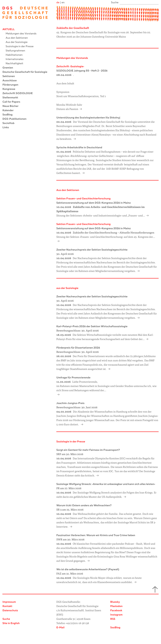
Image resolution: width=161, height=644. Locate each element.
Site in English (11, 623)
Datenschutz (10, 611)
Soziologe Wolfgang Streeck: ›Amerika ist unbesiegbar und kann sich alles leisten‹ (106, 484)
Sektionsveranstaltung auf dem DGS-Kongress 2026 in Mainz (94, 203)
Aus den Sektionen (18, 38)
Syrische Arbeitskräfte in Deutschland (79, 148)
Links (7, 128)
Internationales (16, 59)
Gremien (9, 68)
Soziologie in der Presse (21, 46)
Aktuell (10, 29)
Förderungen (12, 85)
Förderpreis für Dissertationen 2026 (78, 348)
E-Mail (60, 628)
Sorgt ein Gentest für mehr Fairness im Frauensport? (88, 450)
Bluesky (115, 602)
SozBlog (9, 115)
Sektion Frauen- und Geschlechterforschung (83, 199)
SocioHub (10, 123)
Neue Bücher (12, 106)
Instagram (116, 615)
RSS (113, 619)
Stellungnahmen (17, 51)
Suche (6, 619)
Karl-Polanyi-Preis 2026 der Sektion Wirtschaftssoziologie (92, 327)
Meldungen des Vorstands (23, 34)
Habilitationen (16, 55)
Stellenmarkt (12, 98)
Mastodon (116, 606)
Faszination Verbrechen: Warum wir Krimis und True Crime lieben (96, 535)
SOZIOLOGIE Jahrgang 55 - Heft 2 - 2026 (82, 71)
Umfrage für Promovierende (73, 378)
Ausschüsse (11, 81)
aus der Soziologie (67, 288)
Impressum (9, 602)
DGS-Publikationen (16, 119)
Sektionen (10, 76)
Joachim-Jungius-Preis (70, 403)
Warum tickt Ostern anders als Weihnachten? (84, 506)
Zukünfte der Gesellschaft (73, 28)
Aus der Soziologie (18, 42)
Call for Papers (13, 102)
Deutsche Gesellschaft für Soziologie (26, 72)
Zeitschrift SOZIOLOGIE (19, 93)
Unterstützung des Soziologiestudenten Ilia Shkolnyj (88, 118)
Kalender (9, 110)
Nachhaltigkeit (16, 64)
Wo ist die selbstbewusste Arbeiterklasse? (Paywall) (88, 570)
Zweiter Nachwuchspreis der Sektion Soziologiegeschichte (92, 250)
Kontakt (7, 606)
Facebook (116, 611)
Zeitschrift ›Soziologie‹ (70, 67)
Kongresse (10, 89)
